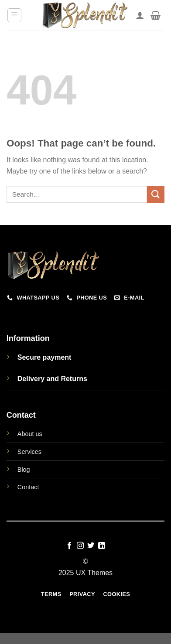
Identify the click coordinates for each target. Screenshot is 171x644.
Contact (28, 487)
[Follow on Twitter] (91, 546)
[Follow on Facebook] (69, 546)
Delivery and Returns (52, 379)
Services (29, 452)
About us (30, 434)
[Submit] (156, 194)
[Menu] (15, 15)
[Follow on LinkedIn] (102, 546)
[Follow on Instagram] (80, 546)
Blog (24, 470)
